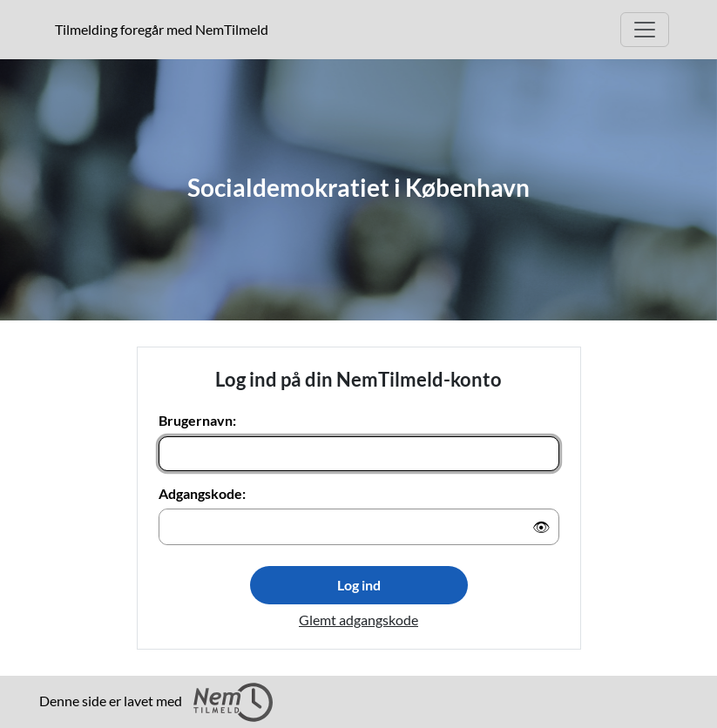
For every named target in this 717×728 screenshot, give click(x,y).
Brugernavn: (197, 420)
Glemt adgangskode (358, 620)
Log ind (359, 585)
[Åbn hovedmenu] (645, 30)
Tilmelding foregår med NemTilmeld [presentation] (162, 29)
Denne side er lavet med (156, 702)
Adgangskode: (202, 493)
